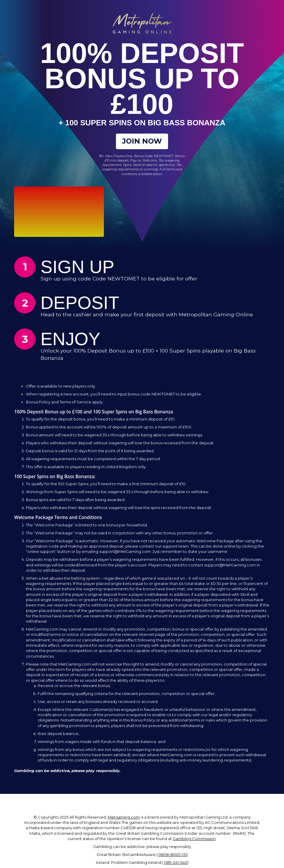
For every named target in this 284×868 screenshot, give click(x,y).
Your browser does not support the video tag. (59, 214)
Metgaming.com (124, 819)
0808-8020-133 (173, 857)
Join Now (142, 142)
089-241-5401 (176, 864)
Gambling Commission (194, 841)
